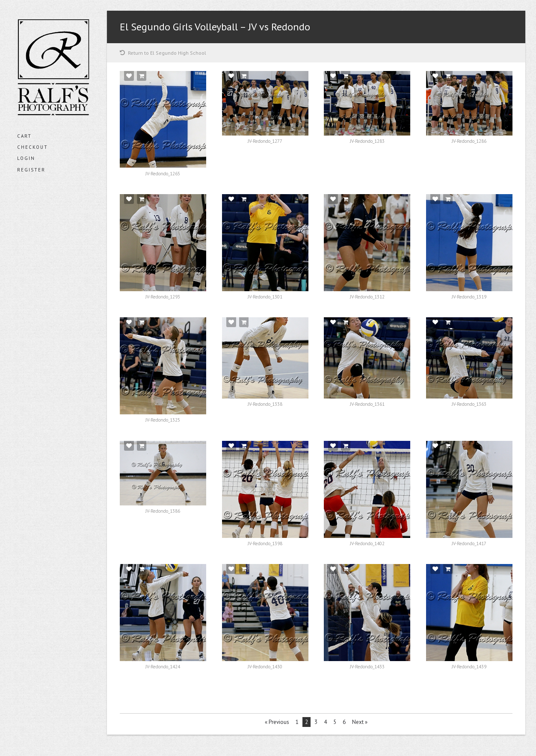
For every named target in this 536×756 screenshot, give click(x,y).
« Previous (277, 722)
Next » (360, 722)
